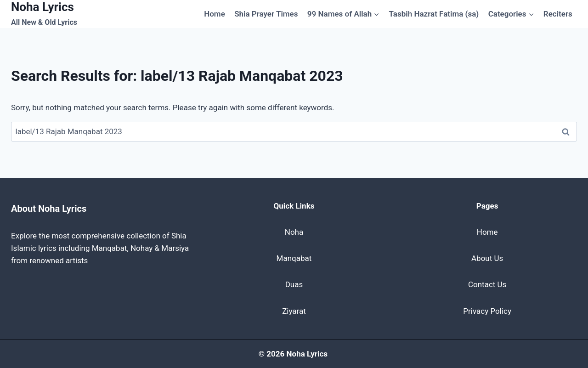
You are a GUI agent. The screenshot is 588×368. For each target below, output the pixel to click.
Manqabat (294, 258)
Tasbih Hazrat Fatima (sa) (434, 14)
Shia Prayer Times (266, 14)
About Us (487, 258)
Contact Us (487, 284)
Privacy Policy (487, 311)
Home (215, 14)
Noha (294, 232)
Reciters (558, 14)
